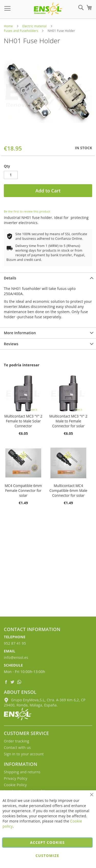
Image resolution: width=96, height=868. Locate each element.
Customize (47, 856)
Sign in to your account (24, 754)
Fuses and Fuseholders (21, 31)
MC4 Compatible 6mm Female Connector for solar (23, 490)
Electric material (34, 26)
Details (10, 278)
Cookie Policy (15, 785)
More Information (20, 333)
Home (8, 26)
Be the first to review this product (27, 211)
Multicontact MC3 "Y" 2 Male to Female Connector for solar (68, 421)
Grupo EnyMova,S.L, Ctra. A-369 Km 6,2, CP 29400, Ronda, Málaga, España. (45, 702)
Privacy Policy (16, 778)
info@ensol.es (16, 657)
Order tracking (17, 741)
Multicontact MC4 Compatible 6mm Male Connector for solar (68, 490)
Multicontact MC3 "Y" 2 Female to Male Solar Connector (23, 421)
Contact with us (17, 747)
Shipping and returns (22, 772)
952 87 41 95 (15, 643)
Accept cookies (47, 842)
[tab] (48, 278)
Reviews (11, 344)
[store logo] (48, 9)
